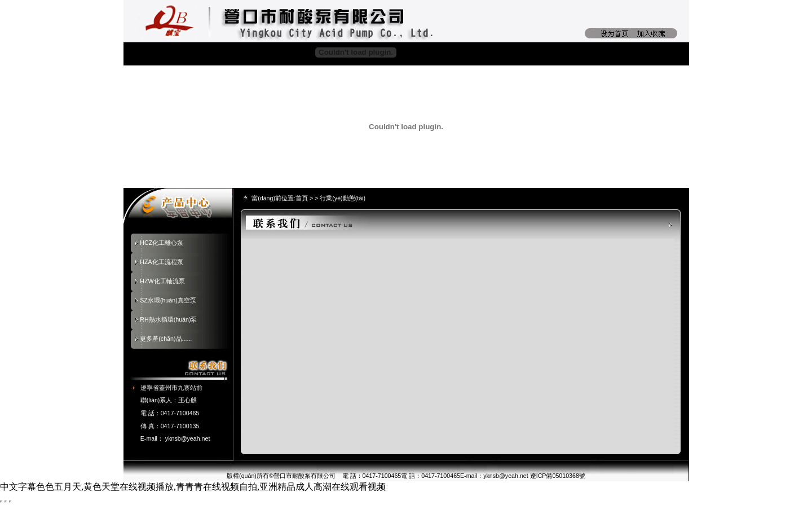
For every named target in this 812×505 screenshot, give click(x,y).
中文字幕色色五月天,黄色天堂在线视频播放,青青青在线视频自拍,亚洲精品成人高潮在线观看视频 (193, 487)
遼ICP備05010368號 (558, 476)
